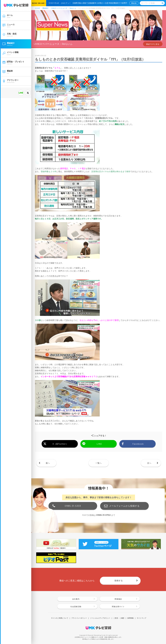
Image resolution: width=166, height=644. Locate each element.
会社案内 (76, 599)
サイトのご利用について (60, 618)
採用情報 (130, 618)
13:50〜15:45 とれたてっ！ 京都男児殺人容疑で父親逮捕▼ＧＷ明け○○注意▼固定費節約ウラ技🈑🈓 (89, 3)
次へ (149, 463)
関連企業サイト (118, 607)
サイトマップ (141, 618)
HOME (37, 8)
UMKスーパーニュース (59, 8)
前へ (48, 463)
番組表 (134, 3)
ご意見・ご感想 (119, 618)
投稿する (119, 581)
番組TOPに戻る (153, 44)
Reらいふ (73, 8)
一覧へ (99, 463)
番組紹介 (46, 8)
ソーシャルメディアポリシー (100, 618)
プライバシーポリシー (79, 618)
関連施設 (118, 599)
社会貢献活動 (76, 607)
